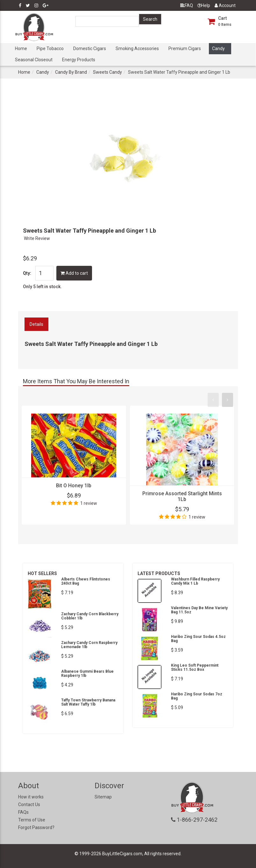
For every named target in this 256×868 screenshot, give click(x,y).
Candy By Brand (71, 72)
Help (204, 5)
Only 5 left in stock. (42, 287)
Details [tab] (36, 324)
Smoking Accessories (137, 49)
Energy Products (79, 60)
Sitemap (103, 797)
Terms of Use (32, 820)
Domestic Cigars (90, 49)
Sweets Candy (107, 72)
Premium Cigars (185, 49)
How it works (31, 797)
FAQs (23, 812)
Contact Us (29, 804)
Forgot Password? (36, 827)
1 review (89, 503)
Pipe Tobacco (50, 49)
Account (225, 5)
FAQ (187, 5)
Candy (218, 49)
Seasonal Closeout (34, 60)
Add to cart (74, 273)
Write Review (37, 238)
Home (21, 49)
